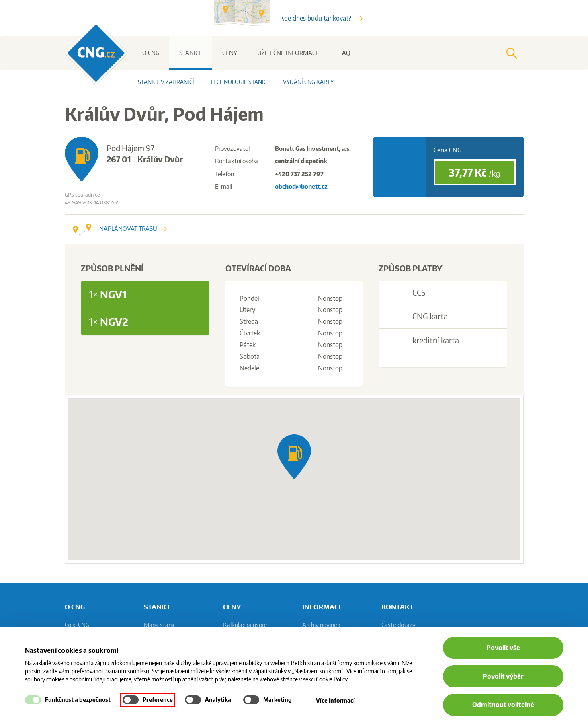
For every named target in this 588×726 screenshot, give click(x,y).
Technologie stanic (239, 82)
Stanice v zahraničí (166, 82)
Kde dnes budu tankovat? (321, 18)
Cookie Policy (332, 679)
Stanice (191, 53)
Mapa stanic (160, 625)
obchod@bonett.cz (301, 186)
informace (322, 607)
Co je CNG (77, 625)
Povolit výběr (503, 676)
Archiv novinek (321, 625)
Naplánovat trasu (120, 229)
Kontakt (397, 607)
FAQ (345, 53)
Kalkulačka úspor (245, 625)
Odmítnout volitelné (503, 705)
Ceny (230, 53)
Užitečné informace (288, 53)
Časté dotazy (398, 625)
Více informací (335, 700)
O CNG (151, 53)
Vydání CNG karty (308, 82)
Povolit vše (503, 648)
